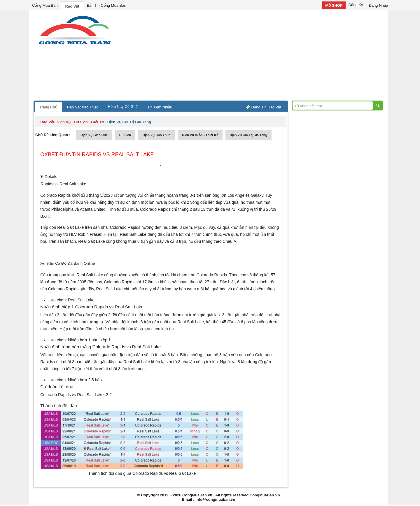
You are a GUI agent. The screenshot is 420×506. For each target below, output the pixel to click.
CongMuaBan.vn (197, 495)
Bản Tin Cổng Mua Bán (107, 5)
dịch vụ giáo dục (94, 135)
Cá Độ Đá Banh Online (75, 263)
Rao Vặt (72, 6)
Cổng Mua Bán (45, 5)
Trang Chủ (48, 107)
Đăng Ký (356, 5)
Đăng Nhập (378, 5)
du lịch (125, 135)
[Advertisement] (260, 57)
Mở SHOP (334, 5)
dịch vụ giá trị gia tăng (249, 135)
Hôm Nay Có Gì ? (123, 107)
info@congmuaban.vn (215, 499)
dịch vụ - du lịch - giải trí (80, 122)
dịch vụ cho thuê (156, 135)
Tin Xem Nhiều (160, 107)
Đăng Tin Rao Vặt (266, 107)
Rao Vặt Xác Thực (83, 107)
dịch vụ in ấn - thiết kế (200, 135)
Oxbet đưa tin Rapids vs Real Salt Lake (97, 154)
